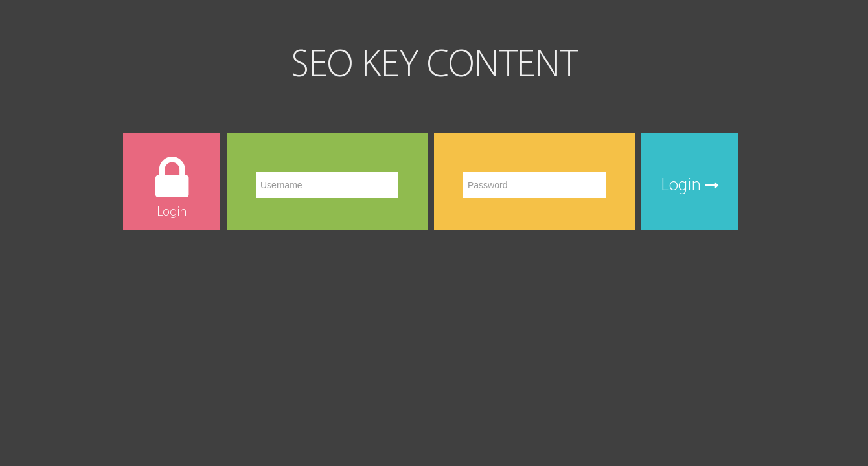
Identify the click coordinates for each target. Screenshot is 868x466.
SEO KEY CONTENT (434, 67)
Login (690, 186)
